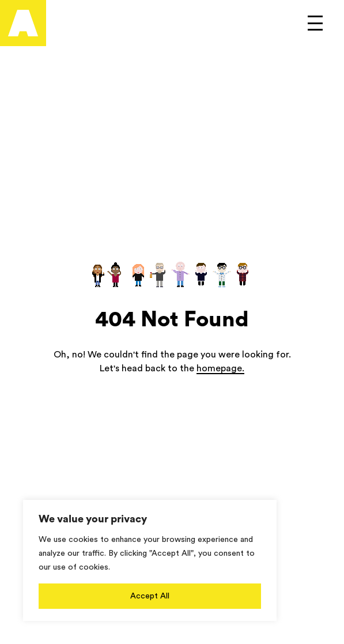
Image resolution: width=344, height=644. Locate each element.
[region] (150, 560)
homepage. (220, 368)
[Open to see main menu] (315, 23)
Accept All (150, 596)
